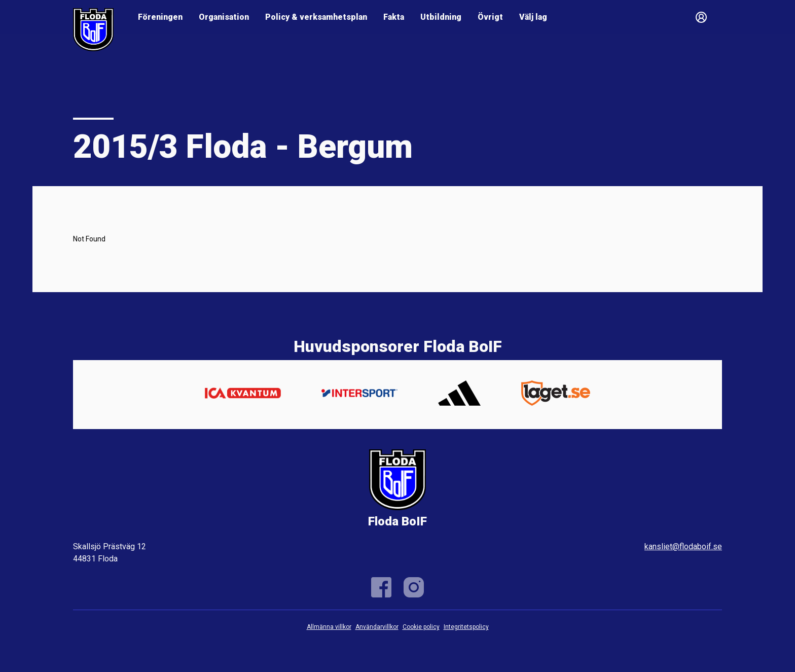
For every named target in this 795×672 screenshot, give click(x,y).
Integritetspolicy (466, 627)
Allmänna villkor (329, 627)
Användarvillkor (377, 627)
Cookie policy (421, 627)
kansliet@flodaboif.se (683, 546)
